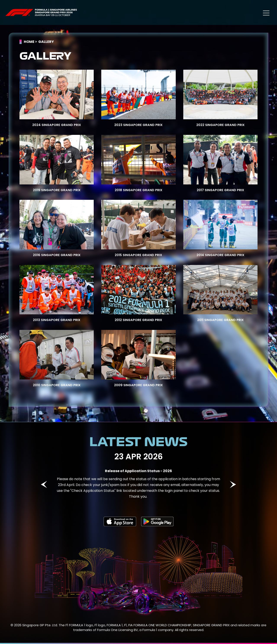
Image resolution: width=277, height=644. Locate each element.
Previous (44, 484)
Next (233, 484)
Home (29, 42)
